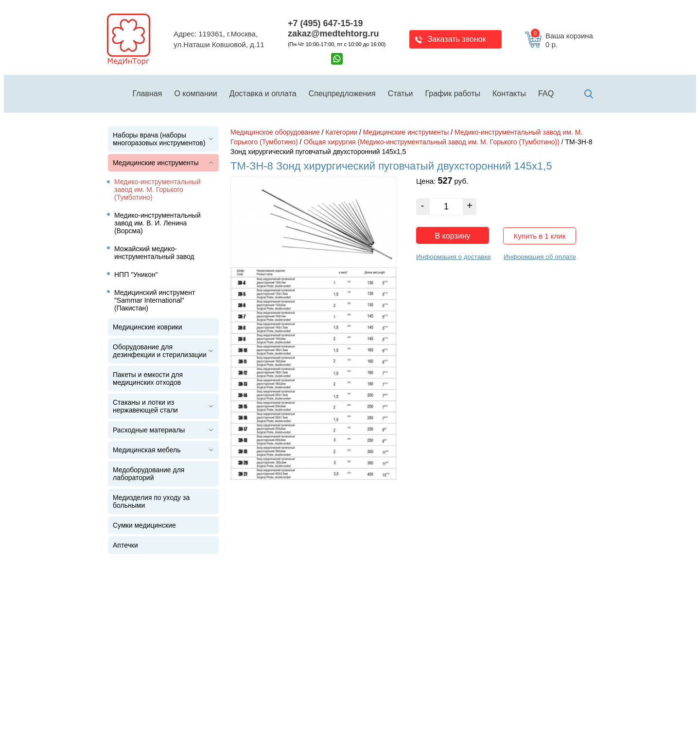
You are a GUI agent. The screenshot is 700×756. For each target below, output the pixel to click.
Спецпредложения (342, 94)
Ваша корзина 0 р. (562, 40)
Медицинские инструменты (156, 163)
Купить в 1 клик (540, 236)
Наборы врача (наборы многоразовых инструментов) (159, 139)
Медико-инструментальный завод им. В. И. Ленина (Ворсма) (157, 223)
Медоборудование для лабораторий (149, 474)
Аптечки (125, 545)
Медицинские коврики (148, 327)
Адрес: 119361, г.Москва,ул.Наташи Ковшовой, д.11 (219, 39)
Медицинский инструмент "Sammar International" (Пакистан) (155, 300)
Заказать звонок (457, 39)
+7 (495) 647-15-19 (325, 23)
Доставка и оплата (263, 94)
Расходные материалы (149, 430)
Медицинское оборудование (275, 132)
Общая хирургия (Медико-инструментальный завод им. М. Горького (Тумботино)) (431, 142)
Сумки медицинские (144, 525)
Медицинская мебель (147, 450)
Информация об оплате (540, 257)
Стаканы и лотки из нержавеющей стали (145, 406)
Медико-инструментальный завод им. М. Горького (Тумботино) (157, 189)
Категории (341, 132)
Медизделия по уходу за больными (151, 501)
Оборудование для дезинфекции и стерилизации (160, 351)
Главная (148, 94)
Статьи (401, 94)
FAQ (546, 94)
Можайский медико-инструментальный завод (154, 253)
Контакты (509, 94)
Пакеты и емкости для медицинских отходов (148, 378)
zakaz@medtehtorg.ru (333, 34)
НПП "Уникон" (136, 275)
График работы (453, 94)
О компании (195, 94)
